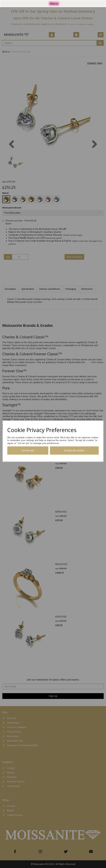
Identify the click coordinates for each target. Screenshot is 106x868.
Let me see (28, 450)
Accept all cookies (74, 450)
